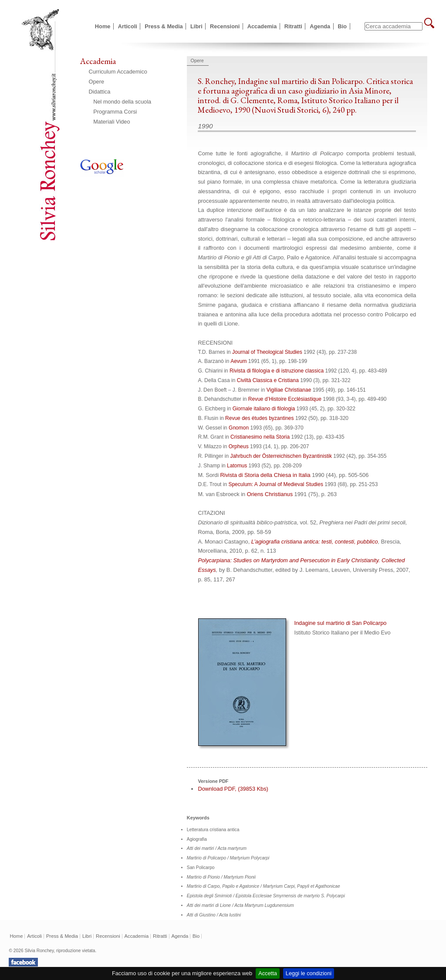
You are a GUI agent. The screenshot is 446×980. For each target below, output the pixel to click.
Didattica (100, 92)
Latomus (237, 466)
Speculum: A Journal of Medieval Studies (275, 484)
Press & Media (164, 26)
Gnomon (239, 428)
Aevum (238, 361)
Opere (97, 82)
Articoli (128, 26)
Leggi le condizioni (309, 973)
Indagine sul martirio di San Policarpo (307, 629)
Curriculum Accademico (118, 72)
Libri (196, 26)
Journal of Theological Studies (267, 352)
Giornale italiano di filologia (264, 409)
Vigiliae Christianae (289, 390)
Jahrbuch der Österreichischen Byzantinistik (281, 456)
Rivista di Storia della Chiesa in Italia (265, 475)
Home (103, 26)
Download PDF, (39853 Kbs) (233, 789)
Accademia (262, 26)
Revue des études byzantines (259, 418)
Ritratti (293, 26)
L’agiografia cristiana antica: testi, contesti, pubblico (315, 542)
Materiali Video (111, 122)
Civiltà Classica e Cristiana (268, 380)
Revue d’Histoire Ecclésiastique (285, 399)
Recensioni (225, 26)
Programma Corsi (115, 112)
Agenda (320, 26)
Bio (343, 26)
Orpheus (239, 446)
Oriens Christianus (270, 494)
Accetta (268, 973)
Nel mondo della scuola (122, 102)
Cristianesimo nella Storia (260, 437)
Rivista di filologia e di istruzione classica (277, 371)
